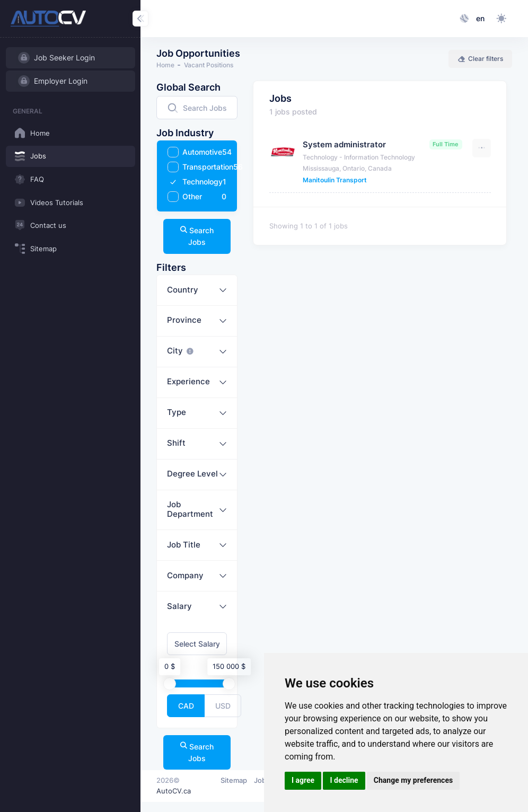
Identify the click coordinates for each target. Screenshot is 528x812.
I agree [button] (303, 780)
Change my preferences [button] (413, 780)
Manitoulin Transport (335, 180)
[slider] (170, 683)
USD (223, 705)
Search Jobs (197, 236)
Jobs (262, 780)
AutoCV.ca (174, 791)
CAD (186, 705)
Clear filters (480, 59)
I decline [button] (344, 780)
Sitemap (234, 780)
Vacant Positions (209, 65)
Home (165, 65)
